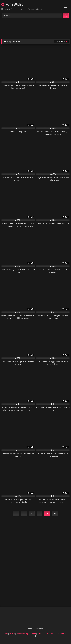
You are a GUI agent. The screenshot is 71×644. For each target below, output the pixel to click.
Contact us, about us (59, 634)
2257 (6, 634)
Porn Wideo (12, 4)
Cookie (33, 634)
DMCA (12, 634)
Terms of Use (43, 634)
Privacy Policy (22, 634)
